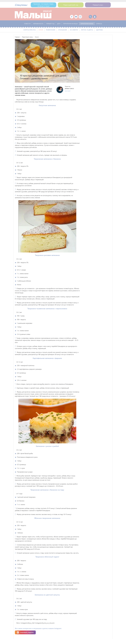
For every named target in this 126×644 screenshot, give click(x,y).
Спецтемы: (21, 5)
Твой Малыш (33, 14)
